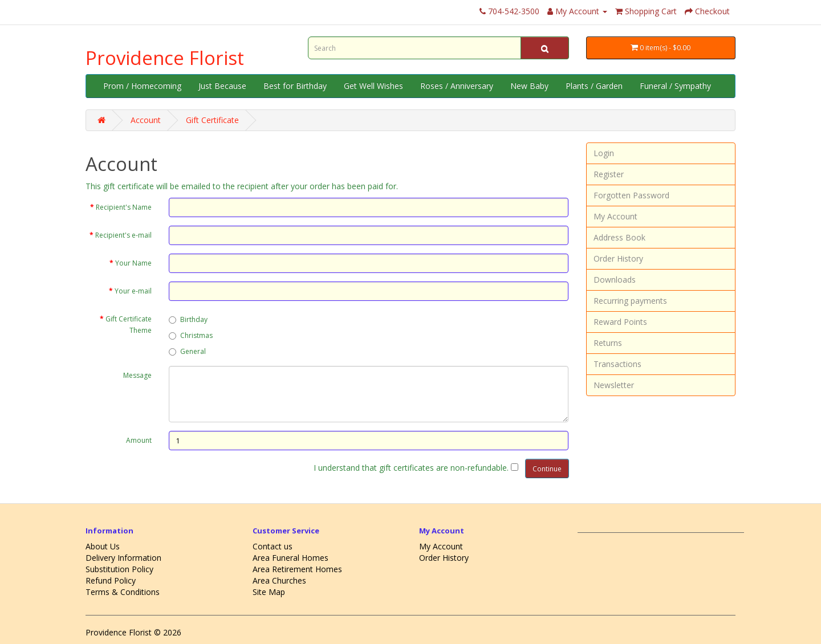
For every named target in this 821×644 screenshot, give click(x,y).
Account (146, 120)
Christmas (191, 335)
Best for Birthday (295, 86)
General (187, 351)
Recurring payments (630, 301)
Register (609, 174)
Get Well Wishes (373, 86)
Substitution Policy (119, 569)
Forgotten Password (631, 195)
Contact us (273, 546)
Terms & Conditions (123, 592)
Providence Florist (165, 58)
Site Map (269, 592)
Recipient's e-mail (123, 235)
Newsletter (614, 385)
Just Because (222, 86)
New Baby (529, 86)
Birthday (188, 319)
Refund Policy (111, 580)
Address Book (619, 237)
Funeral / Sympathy (675, 86)
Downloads (615, 280)
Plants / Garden (594, 86)
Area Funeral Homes (290, 558)
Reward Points (620, 322)
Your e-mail (133, 291)
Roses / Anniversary (457, 86)
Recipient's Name (124, 207)
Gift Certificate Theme (129, 325)
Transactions (617, 364)
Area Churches (279, 580)
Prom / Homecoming (142, 86)
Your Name (133, 263)
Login (604, 153)
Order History (618, 258)
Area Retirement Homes (297, 569)
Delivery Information (123, 558)
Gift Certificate (212, 120)
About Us (103, 546)
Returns (608, 343)
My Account (615, 216)
